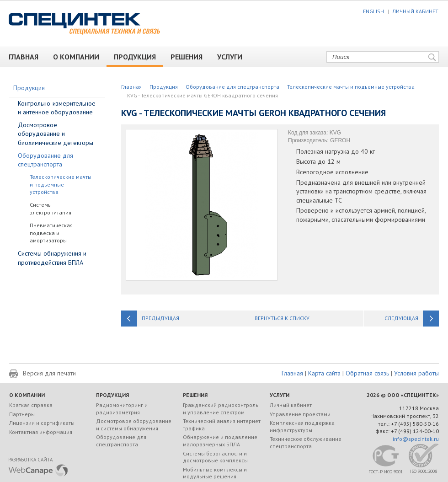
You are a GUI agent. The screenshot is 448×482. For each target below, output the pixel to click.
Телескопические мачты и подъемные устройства (351, 87)
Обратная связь (367, 373)
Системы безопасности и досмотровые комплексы (215, 457)
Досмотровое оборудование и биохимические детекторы (56, 134)
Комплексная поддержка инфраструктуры (302, 426)
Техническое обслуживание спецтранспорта (306, 442)
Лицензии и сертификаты (42, 423)
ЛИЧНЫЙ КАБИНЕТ (415, 11)
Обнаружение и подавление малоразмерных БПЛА (220, 441)
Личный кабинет (291, 405)
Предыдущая (160, 318)
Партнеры (22, 414)
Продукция (138, 57)
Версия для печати (49, 373)
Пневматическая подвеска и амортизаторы (51, 233)
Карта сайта (324, 373)
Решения (190, 57)
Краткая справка (31, 405)
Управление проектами (300, 414)
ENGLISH (373, 11)
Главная (27, 57)
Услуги (233, 57)
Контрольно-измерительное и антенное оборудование (57, 108)
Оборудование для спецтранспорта (232, 87)
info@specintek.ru (416, 439)
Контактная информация (41, 432)
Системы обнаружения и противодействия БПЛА (52, 258)
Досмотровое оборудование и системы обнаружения (134, 425)
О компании (80, 57)
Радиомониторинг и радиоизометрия (122, 409)
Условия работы (416, 373)
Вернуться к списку (282, 318)
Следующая (401, 318)
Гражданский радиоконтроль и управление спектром (221, 409)
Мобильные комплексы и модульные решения (215, 473)
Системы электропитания (51, 209)
